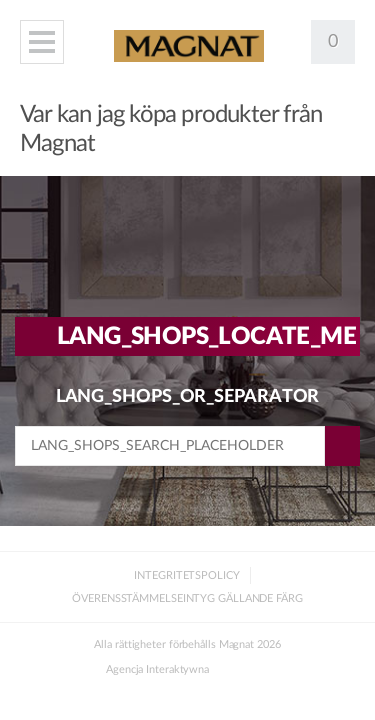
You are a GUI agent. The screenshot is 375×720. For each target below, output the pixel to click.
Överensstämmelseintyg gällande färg (187, 598)
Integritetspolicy (186, 575)
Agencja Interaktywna (157, 669)
